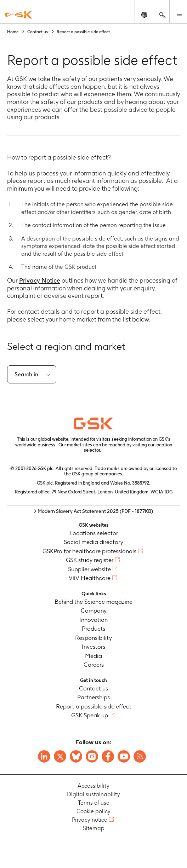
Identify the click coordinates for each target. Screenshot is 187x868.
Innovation (93, 620)
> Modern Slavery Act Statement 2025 (93, 511)
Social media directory (93, 542)
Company (94, 611)
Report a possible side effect (94, 706)
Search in (26, 374)
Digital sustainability (93, 794)
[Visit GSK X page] (60, 756)
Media (93, 656)
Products (93, 629)
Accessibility (93, 786)
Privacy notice (90, 820)
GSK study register (90, 560)
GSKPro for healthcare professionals (89, 551)
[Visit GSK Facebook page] (108, 756)
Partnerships (93, 697)
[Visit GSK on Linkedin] (44, 756)
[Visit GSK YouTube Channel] (124, 756)
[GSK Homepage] (19, 15)
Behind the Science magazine (93, 602)
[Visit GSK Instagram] (92, 756)
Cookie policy (93, 811)
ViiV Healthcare (90, 578)
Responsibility (93, 638)
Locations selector (94, 533)
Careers (94, 665)
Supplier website (89, 569)
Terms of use (94, 803)
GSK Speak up (90, 715)
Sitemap (94, 828)
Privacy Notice (40, 280)
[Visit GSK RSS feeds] (140, 756)
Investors (93, 647)
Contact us (93, 688)
